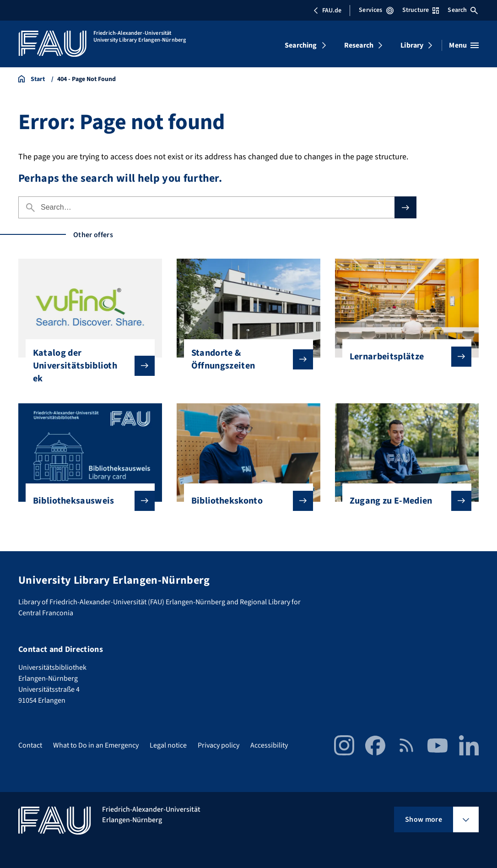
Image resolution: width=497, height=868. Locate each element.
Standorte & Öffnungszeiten (245, 359)
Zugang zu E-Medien (403, 501)
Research (359, 45)
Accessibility (269, 745)
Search (463, 10)
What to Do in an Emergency (96, 745)
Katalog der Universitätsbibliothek (87, 366)
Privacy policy (219, 745)
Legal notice (168, 745)
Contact (30, 745)
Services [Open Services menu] (376, 10)
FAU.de (327, 11)
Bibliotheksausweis (87, 501)
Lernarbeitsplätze (403, 357)
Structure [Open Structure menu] (421, 10)
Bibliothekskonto (245, 501)
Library (412, 45)
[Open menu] (464, 45)
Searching (301, 45)
